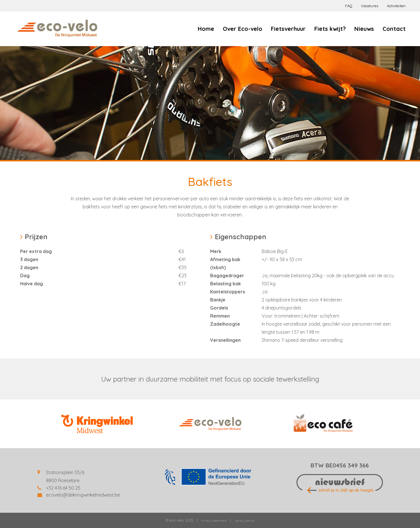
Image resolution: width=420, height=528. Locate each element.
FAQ (349, 6)
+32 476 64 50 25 (63, 488)
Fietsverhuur (288, 29)
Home (206, 29)
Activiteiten (396, 6)
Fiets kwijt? (330, 29)
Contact (394, 29)
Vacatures (370, 6)
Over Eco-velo (243, 29)
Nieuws (364, 29)
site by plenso (245, 521)
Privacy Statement (214, 521)
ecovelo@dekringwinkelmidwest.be (83, 495)
